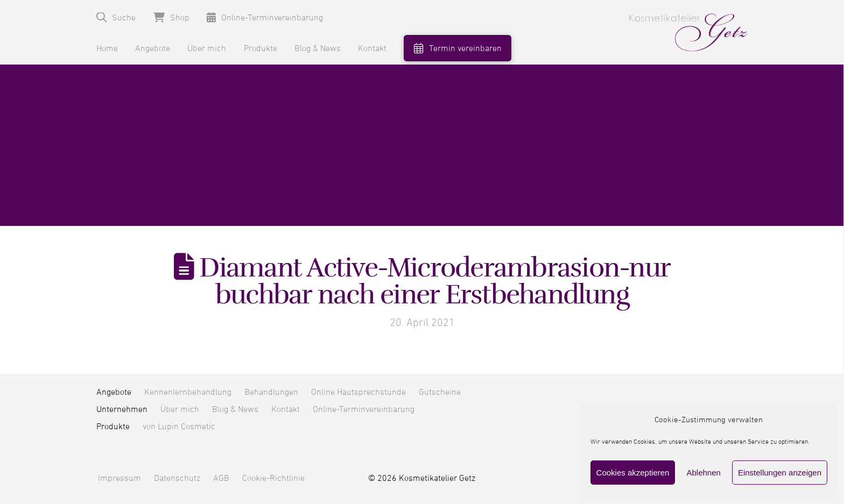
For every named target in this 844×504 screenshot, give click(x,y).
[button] (116, 17)
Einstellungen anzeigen (780, 473)
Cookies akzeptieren (633, 473)
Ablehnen (703, 473)
